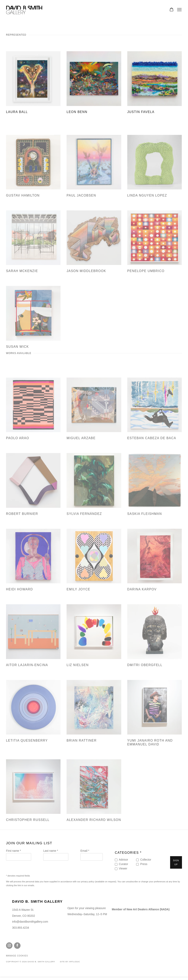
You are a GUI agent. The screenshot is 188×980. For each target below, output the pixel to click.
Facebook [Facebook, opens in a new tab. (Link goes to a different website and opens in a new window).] (17, 946)
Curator (123, 864)
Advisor (123, 860)
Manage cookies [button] (17, 956)
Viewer (123, 869)
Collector (146, 860)
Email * (85, 851)
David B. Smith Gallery (24, 10)
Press (144, 864)
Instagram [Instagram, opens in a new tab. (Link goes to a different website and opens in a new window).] (9, 946)
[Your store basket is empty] (172, 10)
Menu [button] (179, 10)
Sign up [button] (176, 863)
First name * (13, 851)
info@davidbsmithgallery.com (30, 922)
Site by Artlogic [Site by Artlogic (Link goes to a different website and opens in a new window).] (70, 962)
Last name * (51, 851)
